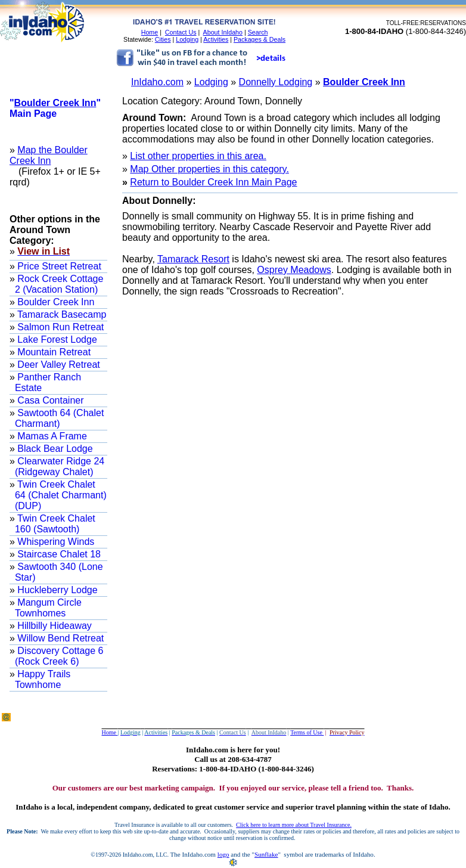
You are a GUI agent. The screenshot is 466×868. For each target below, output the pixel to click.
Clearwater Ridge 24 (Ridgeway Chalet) (60, 466)
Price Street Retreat (58, 266)
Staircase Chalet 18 (58, 554)
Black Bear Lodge (54, 449)
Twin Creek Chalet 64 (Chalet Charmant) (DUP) (61, 495)
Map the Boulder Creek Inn (49, 155)
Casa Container (49, 400)
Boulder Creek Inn (364, 82)
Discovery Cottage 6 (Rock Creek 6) (59, 656)
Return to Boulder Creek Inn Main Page (213, 182)
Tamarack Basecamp (61, 314)
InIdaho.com (157, 82)
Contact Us (181, 32)
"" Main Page (55, 108)
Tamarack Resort (193, 259)
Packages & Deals (260, 39)
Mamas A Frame (51, 436)
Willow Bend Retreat (59, 638)
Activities (216, 39)
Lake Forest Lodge (56, 340)
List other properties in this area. (198, 156)
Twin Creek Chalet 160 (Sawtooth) (55, 524)
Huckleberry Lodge (56, 590)
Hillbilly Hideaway (53, 626)
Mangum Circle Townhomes (48, 608)
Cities (163, 39)
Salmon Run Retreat (59, 327)
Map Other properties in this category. (209, 169)
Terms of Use (307, 732)
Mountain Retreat (53, 352)
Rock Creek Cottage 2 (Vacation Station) (59, 284)
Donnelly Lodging (276, 82)
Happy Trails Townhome (43, 679)
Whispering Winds (55, 542)
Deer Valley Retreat (58, 365)
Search (258, 32)
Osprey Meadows (294, 270)
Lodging (187, 39)
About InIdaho (223, 32)
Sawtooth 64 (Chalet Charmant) (59, 418)
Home (150, 32)
